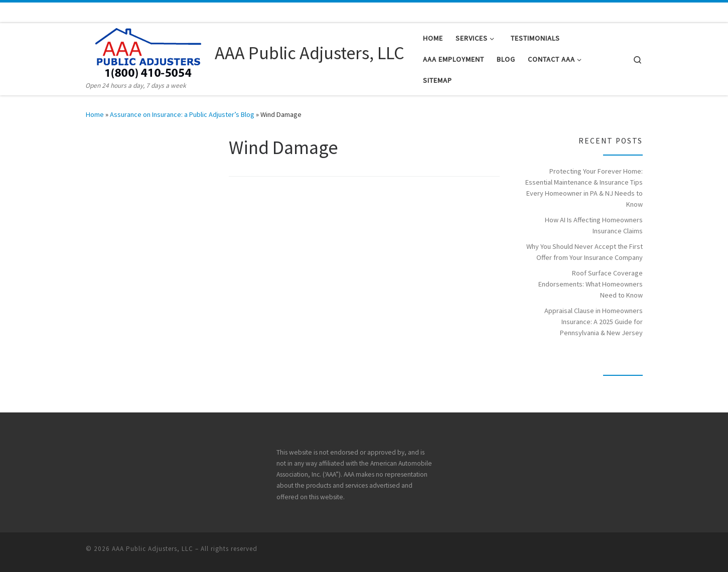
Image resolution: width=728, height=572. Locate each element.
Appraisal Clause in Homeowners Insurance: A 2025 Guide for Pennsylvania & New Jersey (594, 322)
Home (95, 114)
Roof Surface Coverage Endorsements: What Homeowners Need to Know (591, 284)
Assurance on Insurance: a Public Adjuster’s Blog (182, 114)
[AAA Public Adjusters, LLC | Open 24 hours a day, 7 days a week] (149, 51)
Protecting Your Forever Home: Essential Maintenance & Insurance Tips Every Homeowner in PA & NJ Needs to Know (584, 188)
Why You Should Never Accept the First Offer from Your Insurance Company (585, 252)
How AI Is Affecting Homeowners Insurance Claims (594, 225)
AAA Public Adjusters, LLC (153, 549)
